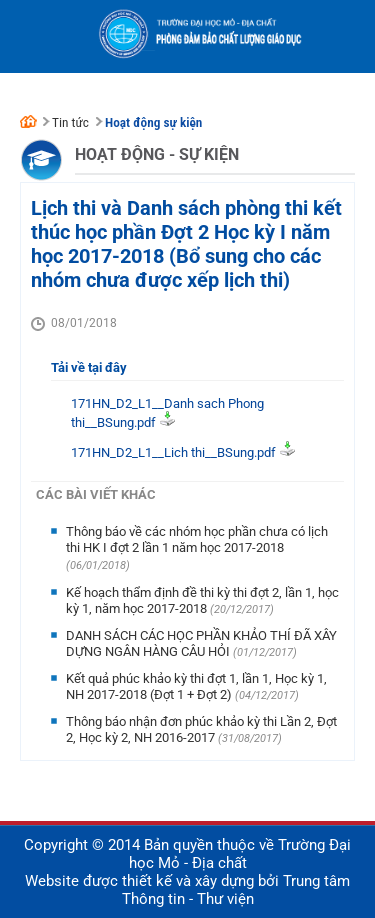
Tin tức (70, 122)
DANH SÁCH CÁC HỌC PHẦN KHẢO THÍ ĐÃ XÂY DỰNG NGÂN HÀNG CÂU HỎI (201, 643)
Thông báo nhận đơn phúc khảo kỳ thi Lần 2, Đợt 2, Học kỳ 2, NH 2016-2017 (201, 729)
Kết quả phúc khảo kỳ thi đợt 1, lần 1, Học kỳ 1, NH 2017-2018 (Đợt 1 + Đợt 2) (196, 686)
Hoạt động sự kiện (153, 122)
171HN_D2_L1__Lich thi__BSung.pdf (173, 452)
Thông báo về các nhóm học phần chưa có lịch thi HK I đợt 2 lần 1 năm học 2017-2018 (197, 539)
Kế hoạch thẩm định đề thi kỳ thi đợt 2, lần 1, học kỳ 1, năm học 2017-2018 (202, 600)
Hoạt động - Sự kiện (157, 154)
